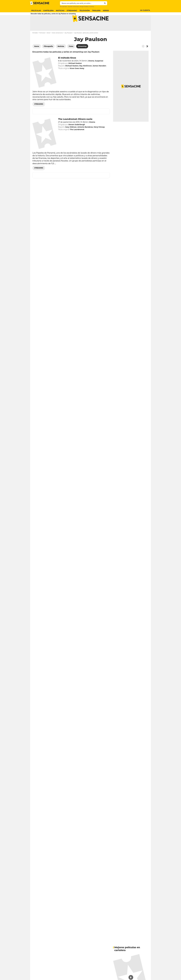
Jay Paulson (68, 42)
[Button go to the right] (147, 56)
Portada (35, 42)
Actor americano (57, 42)
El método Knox (67, 67)
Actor (49, 42)
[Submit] (105, 3)
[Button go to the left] (143, 56)
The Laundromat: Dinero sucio (75, 128)
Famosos (42, 42)
